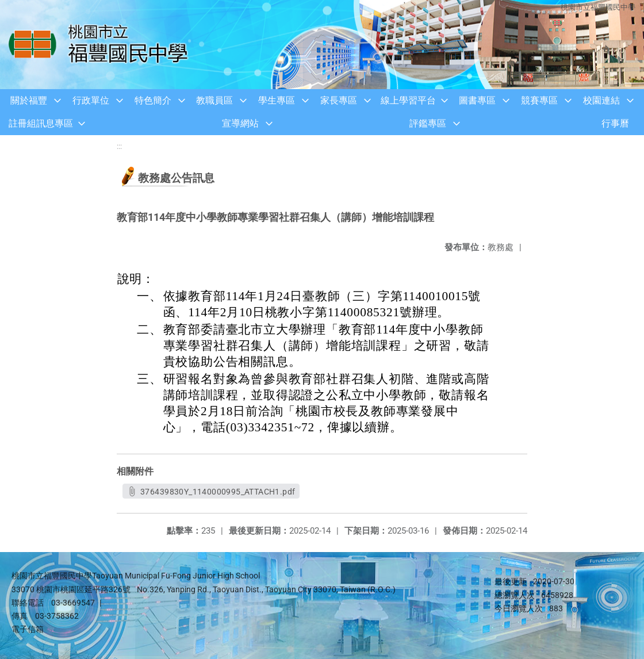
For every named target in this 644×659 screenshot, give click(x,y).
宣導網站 (240, 123)
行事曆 (615, 123)
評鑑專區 (428, 123)
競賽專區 (539, 100)
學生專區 (277, 100)
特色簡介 (153, 100)
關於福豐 (29, 100)
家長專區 (339, 100)
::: (119, 146)
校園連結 (601, 100)
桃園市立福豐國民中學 (598, 7)
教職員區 (214, 100)
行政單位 (91, 100)
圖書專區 (477, 100)
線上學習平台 (408, 100)
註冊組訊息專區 (41, 123)
